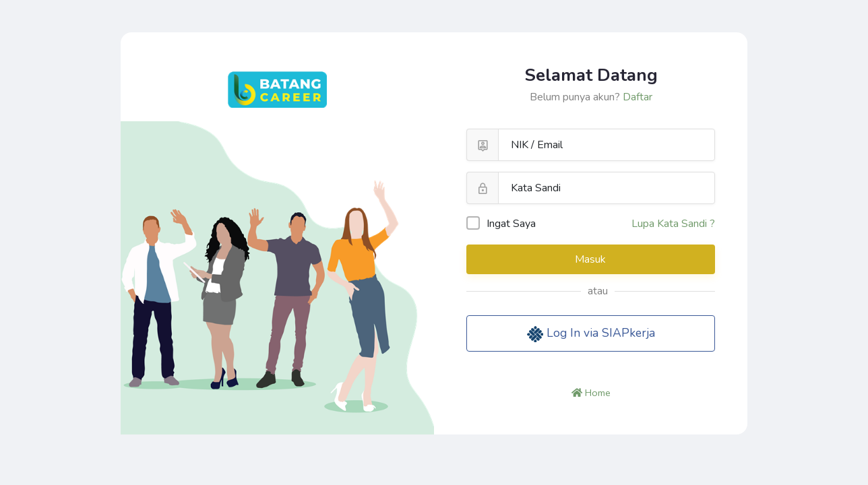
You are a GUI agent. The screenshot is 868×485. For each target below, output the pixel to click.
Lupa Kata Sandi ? (673, 224)
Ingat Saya (501, 224)
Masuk (592, 259)
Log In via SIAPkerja (591, 333)
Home (591, 393)
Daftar (638, 97)
